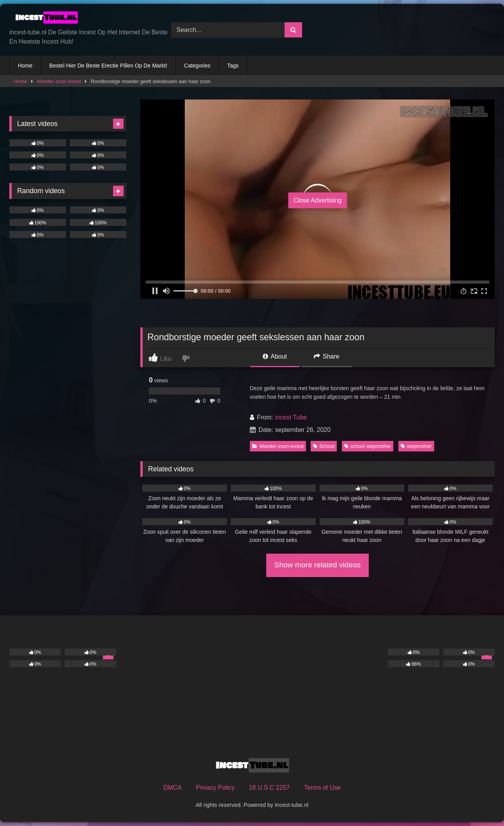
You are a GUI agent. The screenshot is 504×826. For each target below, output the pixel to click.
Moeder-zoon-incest (59, 81)
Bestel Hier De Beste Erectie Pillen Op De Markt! (108, 66)
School (324, 446)
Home (25, 66)
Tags (233, 66)
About (275, 356)
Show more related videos (318, 565)
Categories (197, 66)
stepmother (416, 446)
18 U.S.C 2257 (269, 788)
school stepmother (368, 446)
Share (327, 356)
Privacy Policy (215, 788)
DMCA (172, 788)
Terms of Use (322, 788)
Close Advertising (318, 200)
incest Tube (291, 417)
